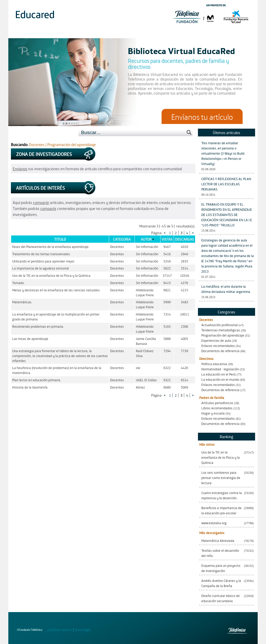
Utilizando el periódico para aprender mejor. (44, 261)
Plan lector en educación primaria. (37, 380)
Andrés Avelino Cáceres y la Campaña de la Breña (221, 583)
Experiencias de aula (216, 340)
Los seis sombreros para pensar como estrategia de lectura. (221, 478)
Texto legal (82, 630)
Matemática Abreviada (218, 540)
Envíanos (20, 169)
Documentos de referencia (220, 351)
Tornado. (18, 283)
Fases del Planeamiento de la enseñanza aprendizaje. (51, 247)
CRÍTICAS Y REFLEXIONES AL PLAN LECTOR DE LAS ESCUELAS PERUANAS (226, 184)
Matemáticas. (22, 302)
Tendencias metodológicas (221, 330)
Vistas (167, 239)
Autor (146, 239)
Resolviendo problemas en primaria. (38, 326)
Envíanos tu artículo (202, 116)
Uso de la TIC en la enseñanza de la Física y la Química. (221, 457)
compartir (41, 202)
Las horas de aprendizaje (30, 339)
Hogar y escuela (213, 413)
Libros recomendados (217, 408)
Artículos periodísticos (217, 403)
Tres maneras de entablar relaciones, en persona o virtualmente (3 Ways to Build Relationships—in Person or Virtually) (223, 153)
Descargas (185, 239)
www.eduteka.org (214, 523)
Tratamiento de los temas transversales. (41, 254)
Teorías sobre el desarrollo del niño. (220, 553)
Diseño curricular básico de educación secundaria (221, 598)
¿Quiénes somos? (60, 630)
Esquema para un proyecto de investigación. (221, 568)
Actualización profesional (220, 325)
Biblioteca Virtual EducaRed (181, 50)
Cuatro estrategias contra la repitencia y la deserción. (222, 495)
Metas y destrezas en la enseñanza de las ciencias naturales (56, 290)
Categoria (122, 239)
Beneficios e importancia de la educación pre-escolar (221, 510)
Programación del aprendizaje (223, 335)
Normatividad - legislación (220, 369)
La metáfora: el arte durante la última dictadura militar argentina (226, 289)
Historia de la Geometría (30, 387)
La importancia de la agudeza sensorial (41, 268)
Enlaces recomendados (218, 346)
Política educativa (214, 364)
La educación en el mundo (220, 379)
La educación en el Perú (218, 374)
